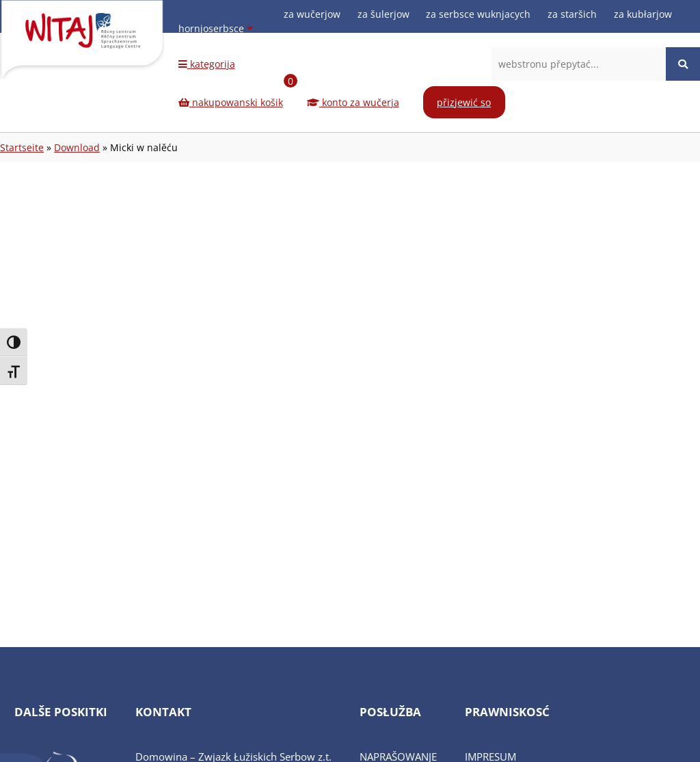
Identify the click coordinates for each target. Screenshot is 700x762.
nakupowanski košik (238, 95)
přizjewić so (464, 102)
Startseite (22, 147)
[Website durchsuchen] (683, 64)
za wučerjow (312, 14)
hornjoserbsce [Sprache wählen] (216, 28)
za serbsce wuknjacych (478, 14)
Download (77, 147)
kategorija (207, 64)
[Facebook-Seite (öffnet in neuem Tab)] (629, 43)
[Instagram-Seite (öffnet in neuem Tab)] (649, 43)
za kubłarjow (643, 14)
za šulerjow (383, 14)
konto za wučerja (353, 102)
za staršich (572, 14)
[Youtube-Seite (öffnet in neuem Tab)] (670, 43)
